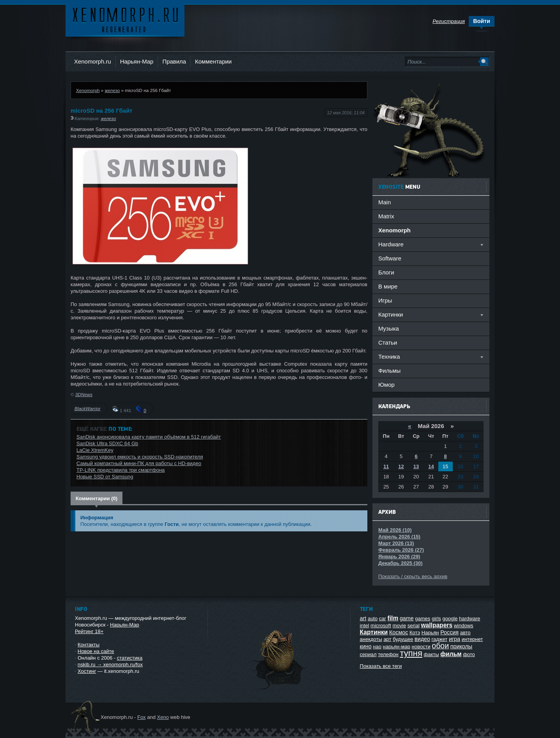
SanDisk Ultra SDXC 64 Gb (107, 443)
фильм (451, 654)
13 (416, 466)
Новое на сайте (96, 651)
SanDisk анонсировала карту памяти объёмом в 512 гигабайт (149, 437)
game (407, 618)
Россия (449, 632)
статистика (130, 658)
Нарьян (430, 633)
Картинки (374, 632)
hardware (470, 619)
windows (464, 626)
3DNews (84, 394)
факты (432, 654)
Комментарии (213, 61)
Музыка (389, 328)
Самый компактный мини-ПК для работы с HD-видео (139, 463)
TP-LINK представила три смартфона (121, 470)
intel (365, 626)
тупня (411, 653)
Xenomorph (88, 90)
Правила (174, 61)
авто (465, 633)
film (393, 618)
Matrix (386, 216)
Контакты (89, 645)
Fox (142, 717)
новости (421, 647)
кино (366, 646)
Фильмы (389, 371)
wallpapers (437, 625)
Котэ (415, 633)
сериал (368, 654)
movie (399, 626)
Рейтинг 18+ (89, 631)
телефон (388, 654)
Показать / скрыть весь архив (413, 576)
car (383, 619)
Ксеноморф (125, 19)
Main (385, 202)
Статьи (388, 342)
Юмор (386, 385)
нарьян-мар (397, 647)
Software (390, 258)
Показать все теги (381, 666)
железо (112, 90)
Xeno (163, 717)
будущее (403, 639)
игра (455, 639)
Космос (399, 632)
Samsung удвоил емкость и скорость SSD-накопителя (140, 457)
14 (431, 466)
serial (414, 626)
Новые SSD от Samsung (105, 477)
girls (436, 619)
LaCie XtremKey (95, 450)
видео (422, 639)
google (450, 619)
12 (401, 466)
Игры (385, 300)
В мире (388, 286)
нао (377, 647)
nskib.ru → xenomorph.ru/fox (110, 665)
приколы (461, 646)
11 (386, 466)
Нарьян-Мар (137, 61)
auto (373, 619)
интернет (472, 639)
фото (469, 654)
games (423, 619)
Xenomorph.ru (93, 61)
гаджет (440, 639)
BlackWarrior (88, 408)
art (363, 618)
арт (387, 639)
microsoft (381, 626)
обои (440, 646)
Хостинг (87, 671)
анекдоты (371, 639)
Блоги (386, 272)
